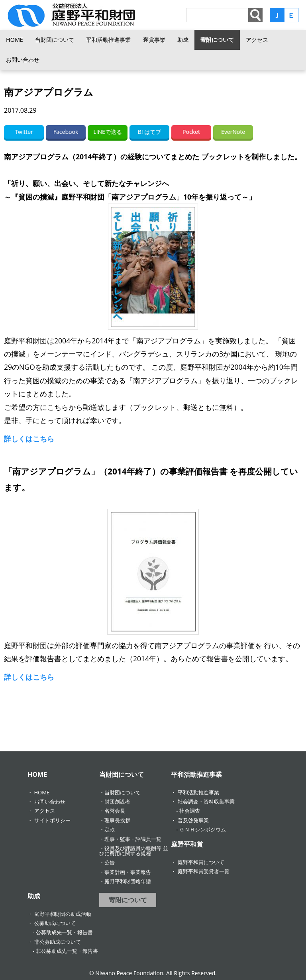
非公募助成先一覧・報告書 (67, 951)
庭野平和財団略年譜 (128, 881)
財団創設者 (117, 802)
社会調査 (190, 811)
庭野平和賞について (201, 862)
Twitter (24, 132)
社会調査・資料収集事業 (206, 802)
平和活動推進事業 (108, 40)
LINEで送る (108, 132)
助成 (183, 40)
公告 (110, 862)
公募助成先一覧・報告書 (64, 932)
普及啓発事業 (193, 820)
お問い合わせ (23, 60)
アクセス (257, 40)
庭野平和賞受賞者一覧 (204, 871)
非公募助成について (58, 942)
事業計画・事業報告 (128, 872)
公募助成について (55, 923)
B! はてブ (149, 132)
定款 (110, 829)
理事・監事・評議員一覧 (133, 839)
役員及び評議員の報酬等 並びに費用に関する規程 (133, 851)
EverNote (233, 132)
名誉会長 (115, 811)
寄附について (217, 40)
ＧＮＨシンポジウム (203, 829)
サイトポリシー (52, 820)
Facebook (66, 132)
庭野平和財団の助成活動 (63, 914)
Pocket (191, 132)
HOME (15, 40)
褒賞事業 (154, 40)
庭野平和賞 (187, 844)
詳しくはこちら (29, 439)
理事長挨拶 (117, 820)
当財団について (55, 40)
